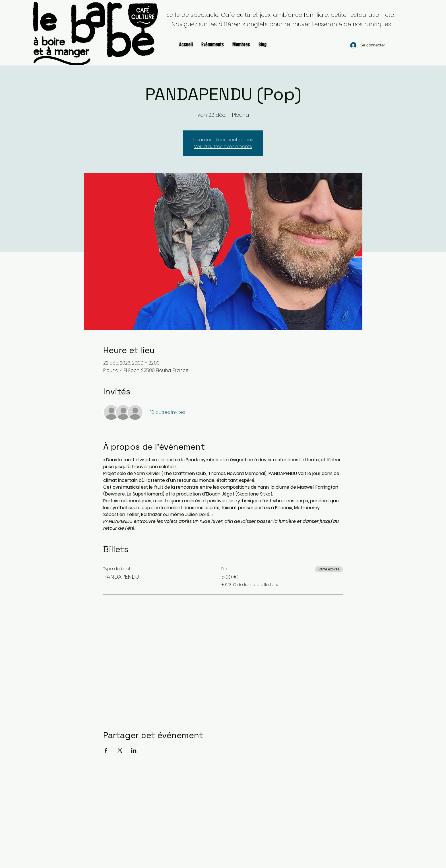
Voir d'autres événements (223, 147)
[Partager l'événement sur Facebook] (106, 750)
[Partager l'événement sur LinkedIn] (134, 750)
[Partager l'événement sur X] (120, 750)
